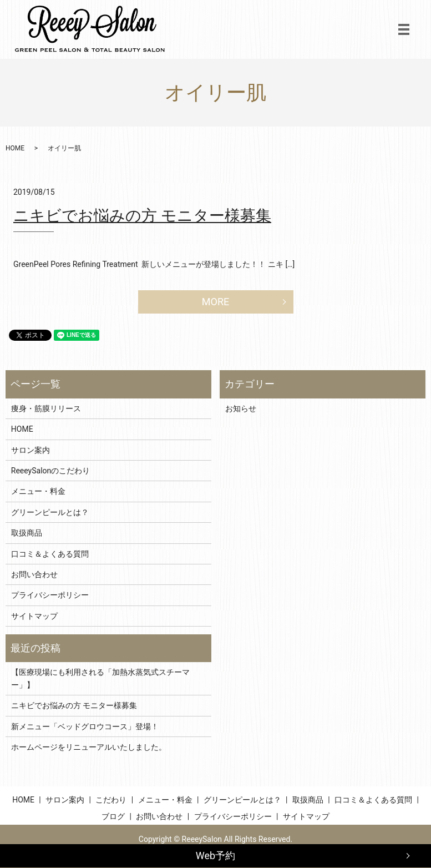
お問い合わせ (34, 574)
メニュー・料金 (38, 491)
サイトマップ (34, 616)
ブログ (113, 816)
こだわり (111, 800)
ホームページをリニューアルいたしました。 (89, 747)
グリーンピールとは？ (50, 512)
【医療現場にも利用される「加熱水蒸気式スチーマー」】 (100, 678)
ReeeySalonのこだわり (50, 471)
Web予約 (215, 856)
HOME (15, 148)
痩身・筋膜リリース (46, 408)
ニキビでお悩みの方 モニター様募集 (142, 216)
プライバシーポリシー (50, 595)
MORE (215, 302)
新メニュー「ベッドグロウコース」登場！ (85, 726)
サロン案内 (31, 450)
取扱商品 (27, 533)
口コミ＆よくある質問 (50, 554)
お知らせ (241, 408)
